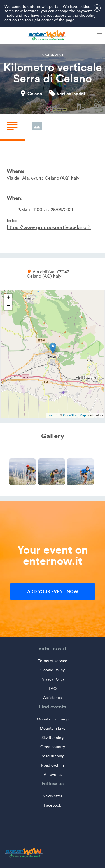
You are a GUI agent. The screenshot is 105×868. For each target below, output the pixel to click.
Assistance (53, 698)
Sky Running (53, 738)
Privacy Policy (53, 679)
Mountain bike (53, 728)
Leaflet (53, 415)
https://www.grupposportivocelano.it (49, 227)
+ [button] (8, 298)
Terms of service (53, 661)
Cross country (53, 747)
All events (53, 775)
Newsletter (53, 796)
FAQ (53, 689)
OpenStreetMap (74, 415)
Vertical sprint (71, 94)
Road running (53, 756)
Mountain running (53, 719)
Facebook (53, 805)
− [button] (8, 306)
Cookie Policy (53, 670)
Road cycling (53, 765)
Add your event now (53, 591)
